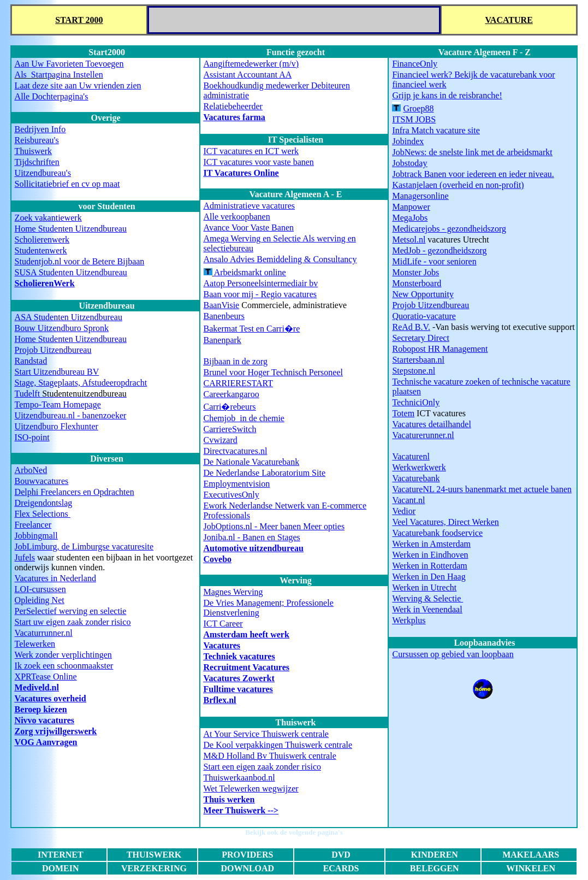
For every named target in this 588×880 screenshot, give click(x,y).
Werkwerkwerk (419, 467)
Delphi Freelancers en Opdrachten (75, 492)
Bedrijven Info (40, 129)
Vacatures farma (234, 117)
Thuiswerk (33, 151)
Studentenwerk (41, 250)
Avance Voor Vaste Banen (249, 228)
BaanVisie (222, 305)
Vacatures (222, 645)
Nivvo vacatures (44, 720)
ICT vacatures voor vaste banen (259, 162)
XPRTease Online (46, 677)
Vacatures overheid (51, 698)
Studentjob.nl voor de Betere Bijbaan (80, 261)
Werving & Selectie (427, 598)
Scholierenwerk (42, 240)
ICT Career (223, 624)
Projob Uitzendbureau (53, 350)
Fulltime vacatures (238, 689)
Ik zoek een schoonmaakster (64, 666)
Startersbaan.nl (418, 360)
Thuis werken (229, 799)
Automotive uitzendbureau (254, 548)
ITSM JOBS (414, 119)
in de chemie (261, 418)
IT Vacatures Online (241, 173)
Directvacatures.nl (236, 451)
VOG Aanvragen (46, 742)
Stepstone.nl (414, 371)
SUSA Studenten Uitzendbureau (71, 272)
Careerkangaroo (231, 394)
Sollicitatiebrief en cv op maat (67, 184)
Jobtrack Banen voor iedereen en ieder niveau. (473, 174)
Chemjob (221, 418)
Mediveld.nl (37, 687)
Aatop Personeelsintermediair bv (261, 283)
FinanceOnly (415, 64)
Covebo (218, 559)
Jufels (25, 557)
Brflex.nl (220, 700)
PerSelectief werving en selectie (71, 611)
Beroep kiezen (41, 709)
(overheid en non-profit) (458, 185)
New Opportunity (423, 294)
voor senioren (434, 261)
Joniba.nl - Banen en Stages (252, 537)
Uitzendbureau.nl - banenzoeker (71, 415)
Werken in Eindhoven (430, 555)
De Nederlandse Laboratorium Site (265, 473)
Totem (403, 413)
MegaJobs (410, 218)
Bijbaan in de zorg (236, 361)
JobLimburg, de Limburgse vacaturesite (84, 547)
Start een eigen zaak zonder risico (262, 767)
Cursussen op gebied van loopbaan (453, 654)
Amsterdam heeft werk (247, 634)
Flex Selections (43, 514)
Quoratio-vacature (424, 316)
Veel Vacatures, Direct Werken (445, 522)
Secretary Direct (420, 338)
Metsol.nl (409, 240)
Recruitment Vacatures (247, 667)
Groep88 (418, 108)
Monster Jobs (415, 272)
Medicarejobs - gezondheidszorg (449, 229)
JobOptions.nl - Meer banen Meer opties (274, 526)
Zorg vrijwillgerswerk (56, 731)
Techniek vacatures (239, 656)
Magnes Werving (233, 592)
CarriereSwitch (230, 429)
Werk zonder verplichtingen (63, 655)
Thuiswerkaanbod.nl (239, 778)
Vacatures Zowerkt (239, 678)
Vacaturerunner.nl (423, 435)
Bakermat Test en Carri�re (252, 329)
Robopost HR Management (440, 349)
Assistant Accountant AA (248, 75)
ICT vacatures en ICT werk (251, 151)
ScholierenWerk (45, 283)
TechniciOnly (416, 402)
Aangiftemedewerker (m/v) (251, 64)
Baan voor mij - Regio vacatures (260, 294)
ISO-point (32, 437)
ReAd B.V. (411, 327)
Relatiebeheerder (233, 106)
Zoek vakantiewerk (48, 218)
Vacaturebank (416, 478)
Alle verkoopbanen (237, 217)
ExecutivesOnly (231, 495)
